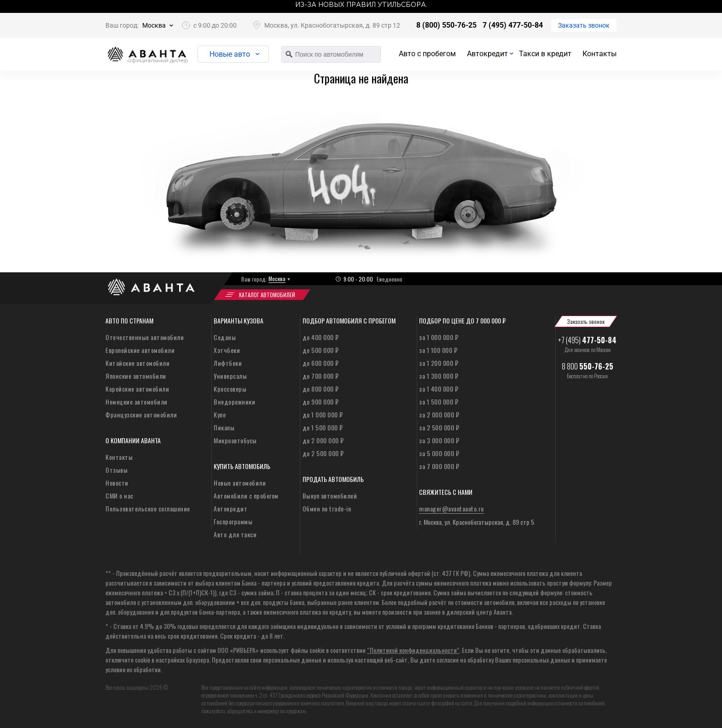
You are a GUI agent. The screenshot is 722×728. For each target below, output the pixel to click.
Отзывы (116, 470)
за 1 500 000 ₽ (439, 402)
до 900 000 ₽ (321, 402)
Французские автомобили (141, 414)
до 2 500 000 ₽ (323, 453)
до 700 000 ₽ (321, 376)
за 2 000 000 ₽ (439, 414)
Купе (220, 414)
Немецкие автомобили (137, 402)
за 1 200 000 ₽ (439, 363)
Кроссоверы (230, 389)
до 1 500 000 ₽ (323, 427)
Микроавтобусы (235, 440)
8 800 (588, 366)
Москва (154, 25)
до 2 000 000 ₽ (323, 440)
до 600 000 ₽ (321, 363)
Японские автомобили (136, 376)
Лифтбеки (228, 363)
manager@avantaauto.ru (451, 508)
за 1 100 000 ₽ (438, 350)
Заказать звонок (584, 25)
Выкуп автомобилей (330, 496)
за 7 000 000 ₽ (439, 466)
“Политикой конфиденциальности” (413, 650)
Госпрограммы (233, 521)
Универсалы (230, 376)
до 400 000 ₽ (321, 337)
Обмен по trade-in (327, 508)
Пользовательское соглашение (148, 508)
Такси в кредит (545, 54)
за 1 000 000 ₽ (439, 337)
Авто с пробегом (427, 54)
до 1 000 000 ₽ (323, 414)
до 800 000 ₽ (321, 389)
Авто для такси (235, 534)
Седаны (225, 337)
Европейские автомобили (140, 350)
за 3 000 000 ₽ (439, 440)
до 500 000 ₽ (321, 350)
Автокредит (487, 54)
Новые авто (230, 54)
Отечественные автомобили (145, 337)
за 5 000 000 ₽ (439, 453)
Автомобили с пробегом (246, 496)
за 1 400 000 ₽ (439, 389)
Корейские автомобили (137, 389)
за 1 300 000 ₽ (439, 376)
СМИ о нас (119, 496)
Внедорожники (234, 402)
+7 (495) (587, 340)
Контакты (600, 54)
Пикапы (224, 427)
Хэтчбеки (227, 350)
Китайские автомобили (137, 363)
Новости (117, 483)
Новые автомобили (240, 483)
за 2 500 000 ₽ (439, 427)
